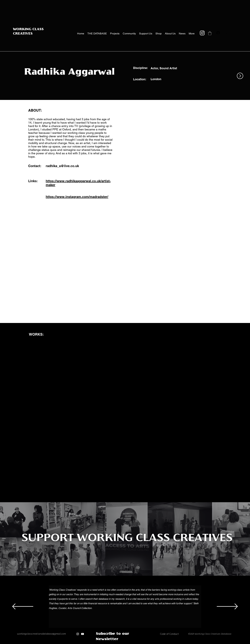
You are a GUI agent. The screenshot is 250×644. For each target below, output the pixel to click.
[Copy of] (107, 643)
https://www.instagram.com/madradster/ (77, 197)
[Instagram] (202, 33)
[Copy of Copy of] (110, 643)
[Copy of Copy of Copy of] (113, 643)
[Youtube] (83, 634)
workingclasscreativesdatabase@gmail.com (41, 634)
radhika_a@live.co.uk (62, 166)
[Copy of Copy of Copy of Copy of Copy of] (120, 643)
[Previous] (23, 607)
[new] (130, 643)
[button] (210, 33)
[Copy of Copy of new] (137, 643)
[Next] (227, 607)
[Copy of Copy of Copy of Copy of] (117, 643)
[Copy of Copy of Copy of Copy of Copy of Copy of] (124, 643)
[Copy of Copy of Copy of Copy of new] (144, 643)
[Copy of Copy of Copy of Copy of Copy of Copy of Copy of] (127, 643)
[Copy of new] (134, 643)
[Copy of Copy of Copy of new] (141, 643)
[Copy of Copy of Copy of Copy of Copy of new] (147, 643)
